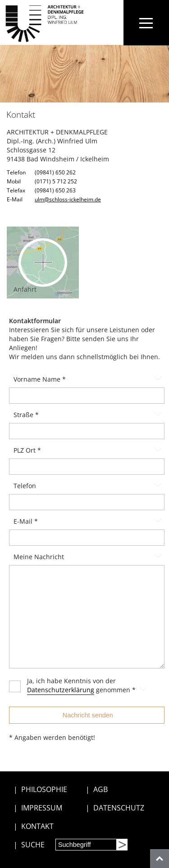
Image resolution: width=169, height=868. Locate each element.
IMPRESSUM (42, 808)
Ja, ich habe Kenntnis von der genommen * (94, 686)
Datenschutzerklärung (61, 690)
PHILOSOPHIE (44, 789)
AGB (100, 789)
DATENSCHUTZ (119, 808)
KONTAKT (37, 826)
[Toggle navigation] (146, 23)
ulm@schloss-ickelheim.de (68, 199)
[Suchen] (122, 845)
